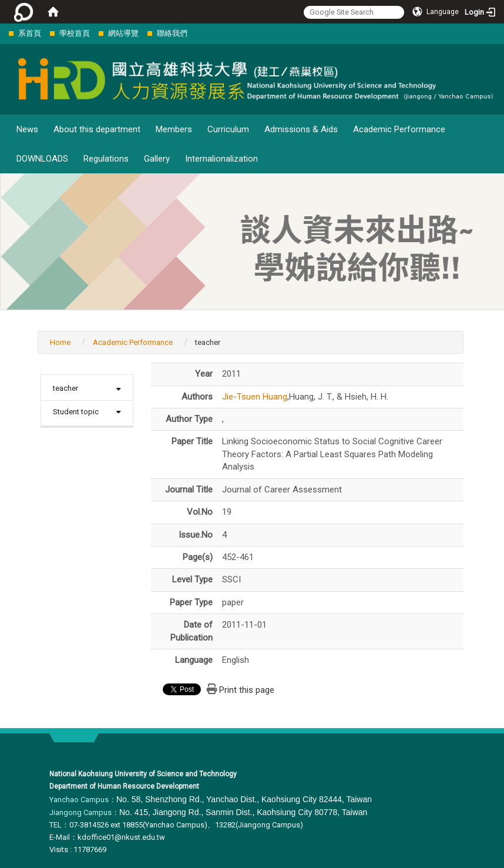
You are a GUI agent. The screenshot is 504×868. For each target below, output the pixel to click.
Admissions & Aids (301, 129)
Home (60, 342)
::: (3, 33)
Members (174, 129)
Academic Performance (399, 129)
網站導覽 (123, 33)
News (27, 129)
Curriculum (228, 129)
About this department (97, 129)
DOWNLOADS (42, 159)
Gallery (157, 159)
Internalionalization (221, 159)
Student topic (76, 412)
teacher (65, 388)
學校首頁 (75, 33)
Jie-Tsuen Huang (255, 397)
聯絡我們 (172, 33)
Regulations (106, 159)
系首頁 (30, 33)
